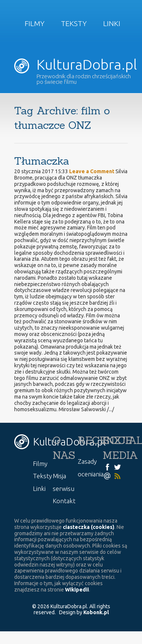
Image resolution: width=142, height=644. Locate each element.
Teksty (74, 23)
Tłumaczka (42, 161)
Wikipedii (77, 590)
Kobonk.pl (96, 612)
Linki (112, 23)
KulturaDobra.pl (76, 64)
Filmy (35, 23)
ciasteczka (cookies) (89, 527)
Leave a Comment (92, 171)
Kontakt (64, 501)
